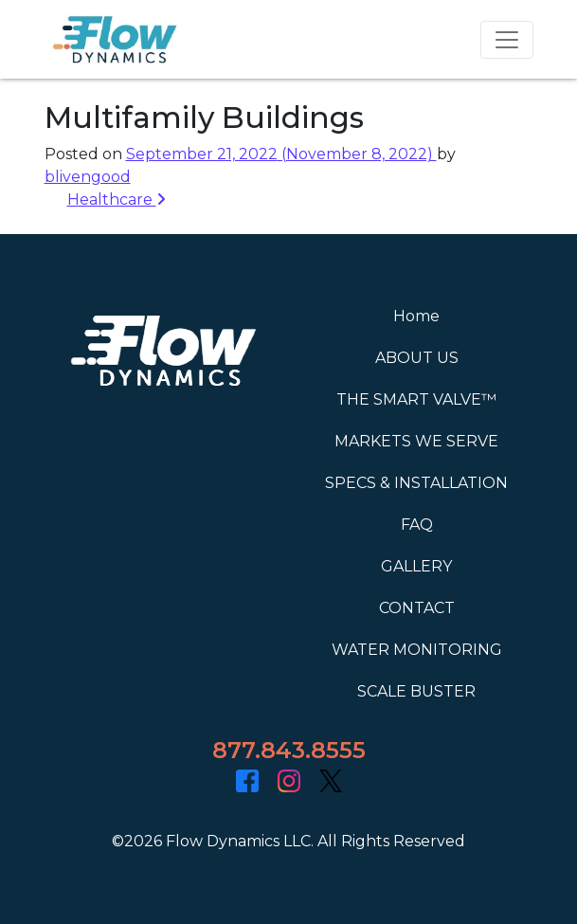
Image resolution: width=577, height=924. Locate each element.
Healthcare (117, 199)
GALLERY (416, 566)
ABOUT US (417, 358)
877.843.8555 (289, 750)
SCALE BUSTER (416, 691)
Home (416, 316)
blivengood (88, 177)
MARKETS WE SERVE (416, 441)
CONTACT (417, 608)
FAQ (417, 525)
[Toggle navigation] (507, 40)
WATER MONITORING (417, 650)
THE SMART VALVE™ (416, 399)
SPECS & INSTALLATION (416, 483)
